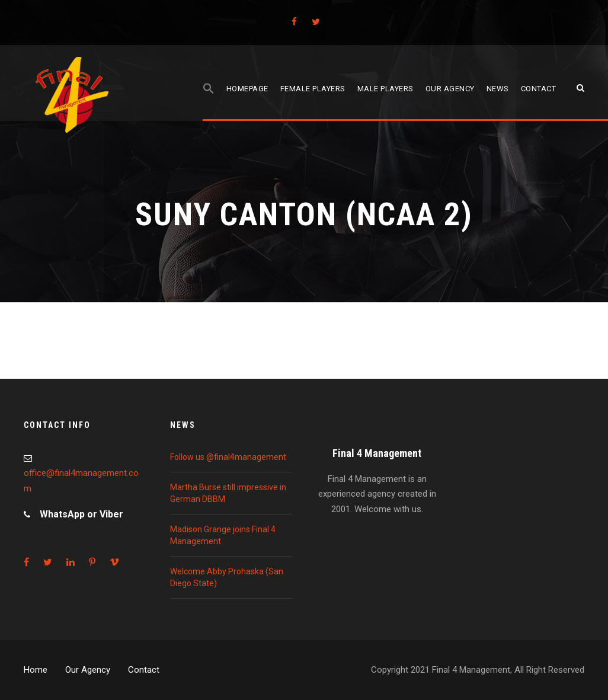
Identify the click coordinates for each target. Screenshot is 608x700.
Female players (313, 89)
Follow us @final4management (228, 457)
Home (36, 670)
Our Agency (88, 670)
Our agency (450, 89)
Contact (539, 89)
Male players (385, 89)
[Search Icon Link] (209, 102)
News (498, 89)
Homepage (247, 89)
